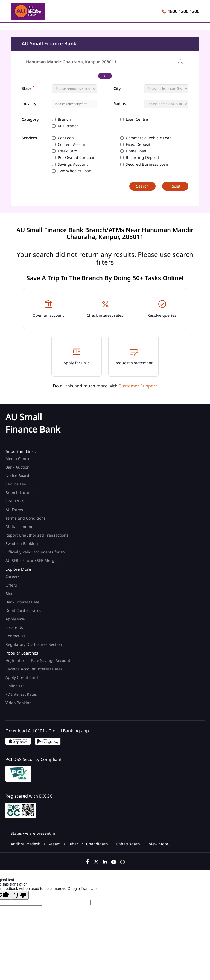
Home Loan (136, 151)
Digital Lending (20, 527)
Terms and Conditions (26, 518)
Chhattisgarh (128, 844)
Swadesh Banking (22, 544)
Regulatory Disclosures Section (34, 644)
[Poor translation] (20, 895)
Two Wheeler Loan (75, 171)
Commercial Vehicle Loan (149, 138)
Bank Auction (17, 467)
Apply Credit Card (22, 677)
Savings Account (73, 164)
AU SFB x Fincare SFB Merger (32, 560)
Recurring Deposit (142, 158)
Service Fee (16, 484)
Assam (54, 844)
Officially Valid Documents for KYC (37, 552)
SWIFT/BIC (15, 501)
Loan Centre (137, 119)
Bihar (73, 844)
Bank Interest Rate (22, 602)
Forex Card (68, 151)
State (28, 88)
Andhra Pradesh (26, 844)
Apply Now (15, 619)
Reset (175, 186)
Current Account (73, 144)
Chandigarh (97, 844)
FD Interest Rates (22, 694)
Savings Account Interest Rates (34, 669)
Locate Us (14, 627)
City (117, 88)
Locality (29, 104)
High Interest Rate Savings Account (38, 660)
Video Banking (19, 703)
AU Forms (14, 510)
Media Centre (18, 459)
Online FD (15, 686)
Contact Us (15, 636)
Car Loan (66, 138)
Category (30, 119)
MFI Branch (68, 126)
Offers (11, 585)
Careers (13, 576)
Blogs (11, 593)
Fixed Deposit (138, 144)
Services (29, 138)
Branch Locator (19, 492)
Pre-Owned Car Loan (77, 158)
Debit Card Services (23, 610)
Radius (120, 104)
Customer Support (138, 386)
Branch (64, 119)
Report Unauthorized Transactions (37, 535)
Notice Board (17, 476)
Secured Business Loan (147, 164)
